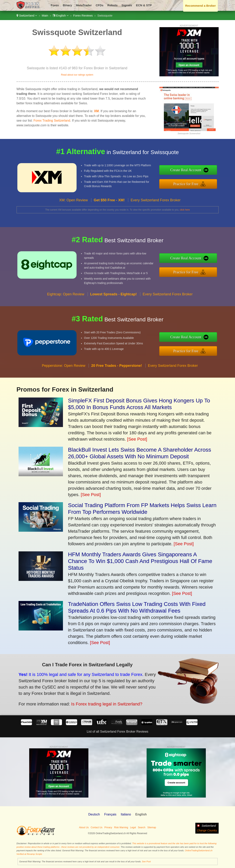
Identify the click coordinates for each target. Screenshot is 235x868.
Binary (67, 5)
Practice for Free (196, 183)
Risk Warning (121, 827)
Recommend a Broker (200, 6)
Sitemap (152, 827)
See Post (146, 862)
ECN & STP (144, 5)
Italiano (126, 814)
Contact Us (97, 827)
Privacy (108, 827)
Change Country (207, 830)
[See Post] (137, 439)
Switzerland (27, 15)
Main (45, 15)
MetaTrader (84, 5)
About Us (84, 827)
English (61, 15)
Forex (55, 5)
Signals (127, 5)
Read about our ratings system (77, 75)
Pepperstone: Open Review (64, 376)
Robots (112, 5)
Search (142, 827)
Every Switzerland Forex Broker (156, 210)
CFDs (100, 5)
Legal (133, 827)
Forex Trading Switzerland (52, 121)
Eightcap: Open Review (66, 304)
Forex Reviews (83, 15)
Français (110, 814)
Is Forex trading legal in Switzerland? (93, 700)
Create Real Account (196, 171)
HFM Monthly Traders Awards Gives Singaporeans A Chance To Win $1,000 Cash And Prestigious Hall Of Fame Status (140, 561)
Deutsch (94, 814)
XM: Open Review (73, 210)
